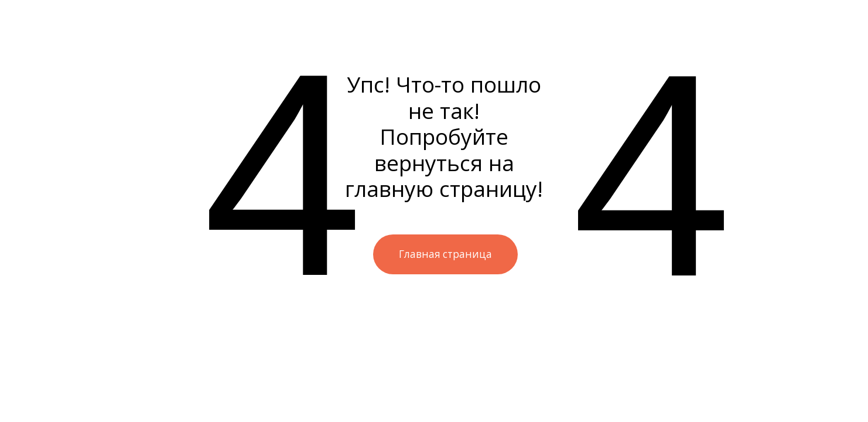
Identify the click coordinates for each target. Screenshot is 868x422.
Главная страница (445, 254)
